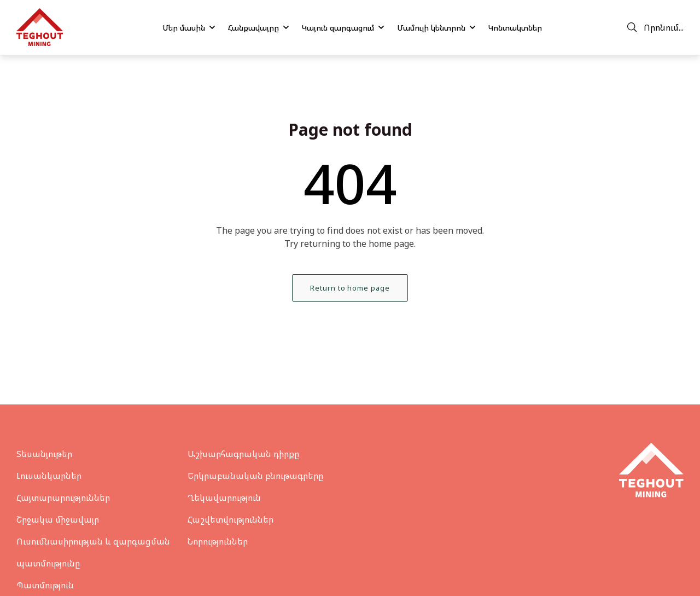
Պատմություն (45, 585)
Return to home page (350, 288)
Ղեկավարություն (224, 497)
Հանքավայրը (258, 28)
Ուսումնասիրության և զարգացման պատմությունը (93, 552)
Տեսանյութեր (44, 454)
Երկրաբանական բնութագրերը (255, 476)
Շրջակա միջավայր (58, 519)
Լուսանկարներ (49, 476)
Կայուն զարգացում (343, 28)
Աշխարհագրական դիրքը (243, 454)
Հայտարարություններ (63, 497)
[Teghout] (40, 27)
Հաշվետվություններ (231, 519)
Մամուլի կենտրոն (436, 28)
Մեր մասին (189, 28)
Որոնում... (655, 27)
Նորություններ (218, 541)
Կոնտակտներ (515, 28)
